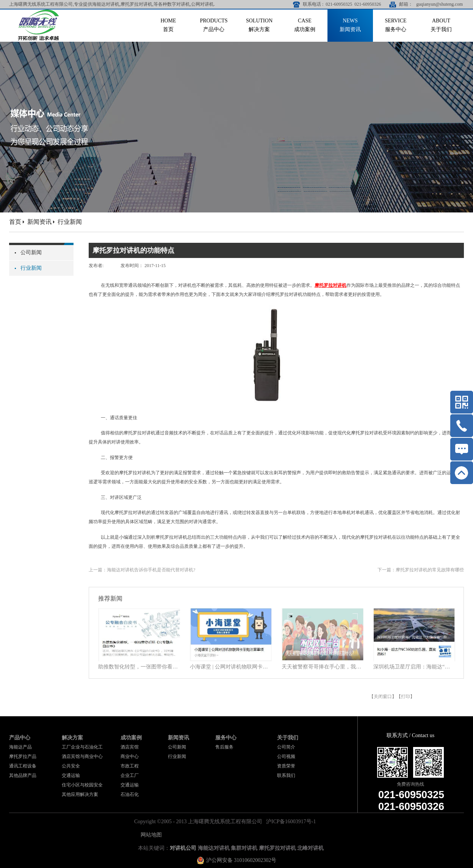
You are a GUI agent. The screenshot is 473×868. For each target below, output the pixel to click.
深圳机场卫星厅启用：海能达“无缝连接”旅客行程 (414, 667)
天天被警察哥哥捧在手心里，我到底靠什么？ (323, 667)
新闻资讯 (39, 222)
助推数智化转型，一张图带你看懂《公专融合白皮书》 (139, 667)
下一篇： (421, 570)
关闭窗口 (383, 697)
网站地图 (150, 835)
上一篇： (142, 570)
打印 (406, 697)
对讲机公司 (183, 848)
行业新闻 (70, 222)
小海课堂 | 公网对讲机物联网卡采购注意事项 (231, 667)
